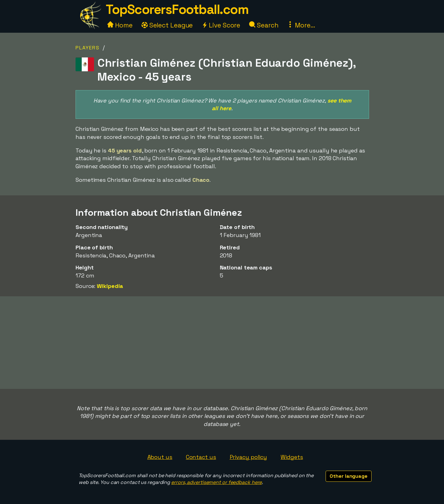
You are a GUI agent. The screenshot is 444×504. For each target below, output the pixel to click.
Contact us (201, 457)
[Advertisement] (222, 343)
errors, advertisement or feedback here (216, 482)
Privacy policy (249, 457)
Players (88, 48)
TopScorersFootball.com (177, 9)
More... (301, 25)
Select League (167, 25)
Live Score (221, 25)
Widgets (292, 457)
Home (120, 25)
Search (264, 25)
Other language (349, 476)
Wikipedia (110, 286)
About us (160, 457)
